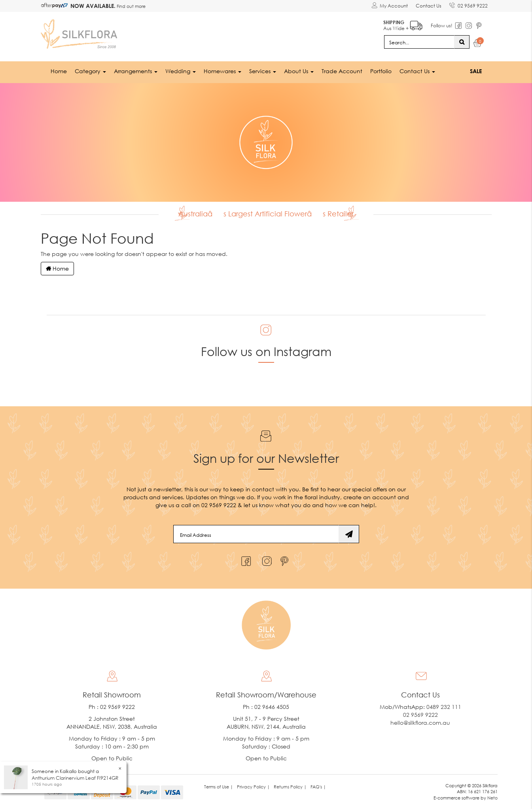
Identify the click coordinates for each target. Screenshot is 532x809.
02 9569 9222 (469, 4)
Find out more (131, 6)
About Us (299, 71)
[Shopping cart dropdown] (478, 44)
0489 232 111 (444, 707)
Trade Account (342, 71)
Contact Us (429, 6)
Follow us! (442, 26)
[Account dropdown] (390, 6)
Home (59, 71)
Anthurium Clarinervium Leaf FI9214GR (75, 778)
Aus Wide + (403, 24)
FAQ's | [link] (318, 787)
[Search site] (462, 42)
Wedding (181, 71)
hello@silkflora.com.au (420, 723)
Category (90, 71)
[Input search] (419, 42)
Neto (492, 798)
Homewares (222, 71)
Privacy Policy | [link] (253, 787)
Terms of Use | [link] (219, 787)
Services (263, 71)
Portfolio (381, 71)
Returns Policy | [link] (290, 787)
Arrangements (136, 71)
